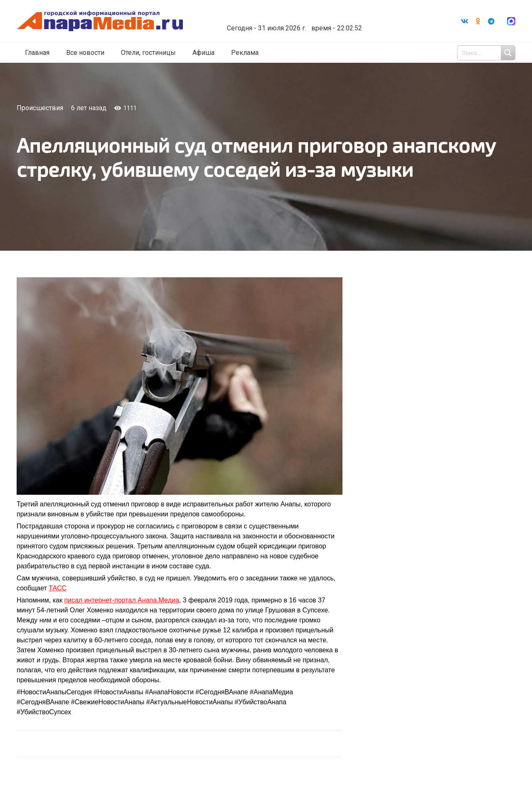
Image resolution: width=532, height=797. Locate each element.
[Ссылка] (109, 21)
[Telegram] (491, 21)
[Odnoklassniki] (478, 21)
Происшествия (40, 108)
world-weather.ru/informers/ (301, 22)
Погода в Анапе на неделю (301, 15)
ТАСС (58, 588)
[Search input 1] (487, 53)
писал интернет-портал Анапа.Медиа (121, 600)
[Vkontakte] (465, 21)
